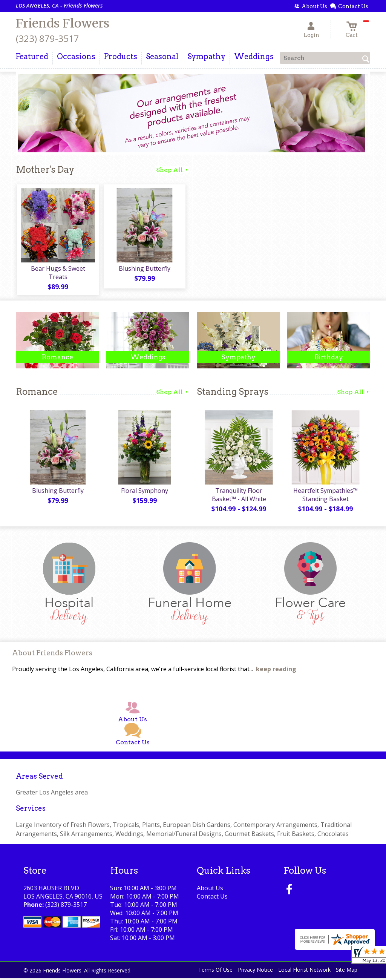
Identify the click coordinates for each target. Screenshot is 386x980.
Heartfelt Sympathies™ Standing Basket (325, 497)
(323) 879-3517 (47, 38)
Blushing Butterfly (144, 270)
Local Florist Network (304, 972)
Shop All (173, 170)
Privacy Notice (255, 972)
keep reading (276, 672)
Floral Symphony (144, 493)
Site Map (347, 972)
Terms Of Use (215, 972)
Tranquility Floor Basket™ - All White (238, 497)
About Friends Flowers (52, 656)
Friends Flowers (63, 23)
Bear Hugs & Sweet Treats (57, 274)
